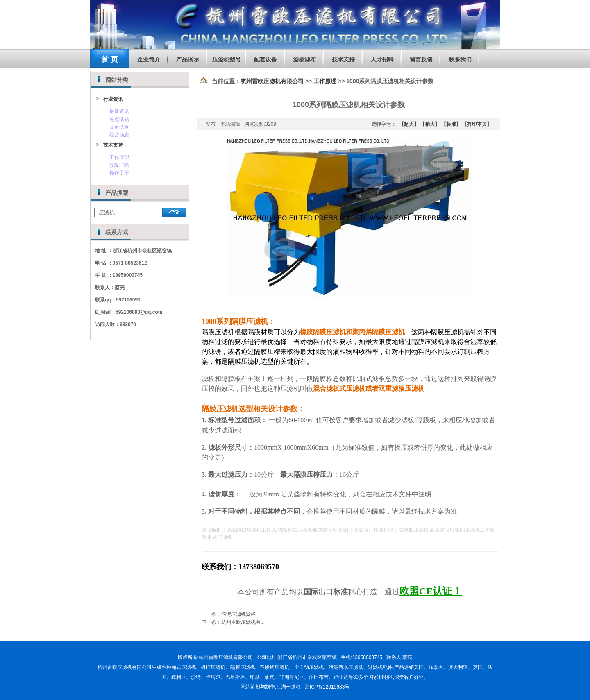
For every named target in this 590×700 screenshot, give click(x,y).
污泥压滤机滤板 (238, 614)
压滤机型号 (227, 59)
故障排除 (119, 165)
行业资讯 (113, 99)
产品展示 (188, 59)
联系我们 (460, 59)
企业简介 (149, 59)
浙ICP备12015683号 (327, 687)
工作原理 (119, 157)
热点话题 (119, 119)
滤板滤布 (304, 59)
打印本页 (477, 124)
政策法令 (119, 127)
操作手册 (119, 173)
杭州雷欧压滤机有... (243, 622)
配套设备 (265, 59)
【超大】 (409, 124)
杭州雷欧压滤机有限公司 (272, 81)
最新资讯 (119, 111)
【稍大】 (430, 124)
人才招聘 (382, 59)
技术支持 (343, 59)
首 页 (110, 59)
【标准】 (450, 124)
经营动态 (119, 135)
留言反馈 (421, 59)
